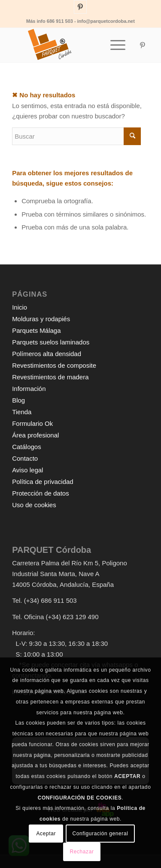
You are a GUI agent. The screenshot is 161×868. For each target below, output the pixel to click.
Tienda (22, 412)
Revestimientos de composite (54, 365)
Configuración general (100, 834)
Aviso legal (27, 470)
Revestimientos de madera (50, 377)
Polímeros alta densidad (47, 354)
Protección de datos (41, 493)
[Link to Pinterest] (80, 7)
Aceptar (46, 834)
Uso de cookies (34, 505)
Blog (18, 400)
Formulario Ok (32, 423)
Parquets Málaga (36, 330)
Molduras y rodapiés (41, 319)
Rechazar (82, 852)
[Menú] (114, 45)
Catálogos (27, 447)
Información (29, 389)
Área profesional (35, 435)
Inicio (20, 307)
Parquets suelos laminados (51, 342)
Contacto (25, 458)
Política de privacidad (43, 482)
